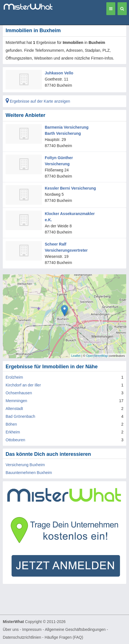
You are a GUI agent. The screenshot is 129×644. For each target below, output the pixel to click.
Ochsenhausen (19, 393)
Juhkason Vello (59, 73)
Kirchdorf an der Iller (23, 385)
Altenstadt (14, 409)
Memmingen (16, 401)
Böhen (11, 424)
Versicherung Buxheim (25, 465)
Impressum (32, 629)
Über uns (11, 629)
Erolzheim (14, 377)
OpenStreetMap (97, 356)
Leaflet (76, 356)
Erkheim (13, 432)
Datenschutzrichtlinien (22, 637)
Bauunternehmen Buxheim (29, 473)
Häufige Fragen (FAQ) (64, 637)
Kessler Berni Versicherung (70, 188)
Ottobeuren (15, 440)
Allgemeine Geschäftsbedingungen (75, 629)
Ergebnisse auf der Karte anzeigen (38, 101)
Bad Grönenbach (20, 416)
